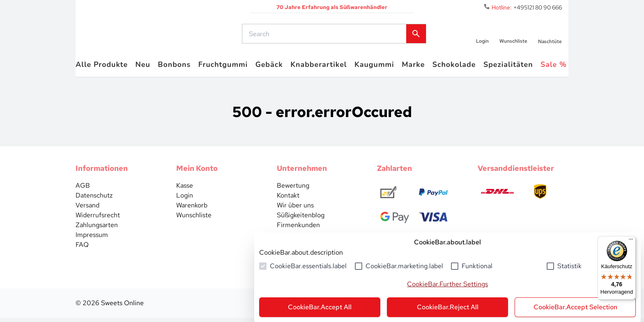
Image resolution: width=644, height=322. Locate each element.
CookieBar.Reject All (448, 307)
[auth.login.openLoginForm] (481, 36)
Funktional (477, 266)
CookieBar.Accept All (320, 307)
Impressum (92, 239)
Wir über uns (295, 209)
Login (185, 199)
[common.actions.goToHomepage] (147, 36)
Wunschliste (194, 219)
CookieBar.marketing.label (404, 266)
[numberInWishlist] (513, 36)
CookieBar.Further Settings (447, 284)
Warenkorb (192, 209)
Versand (87, 209)
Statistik (569, 266)
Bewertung (293, 190)
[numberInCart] (550, 36)
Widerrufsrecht (98, 219)
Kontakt (288, 199)
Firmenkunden (298, 229)
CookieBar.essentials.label (308, 266)
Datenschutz (94, 199)
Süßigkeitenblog (301, 219)
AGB (83, 190)
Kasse (185, 190)
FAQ (82, 249)
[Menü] (631, 241)
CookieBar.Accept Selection (575, 307)
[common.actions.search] (325, 36)
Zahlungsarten (97, 229)
